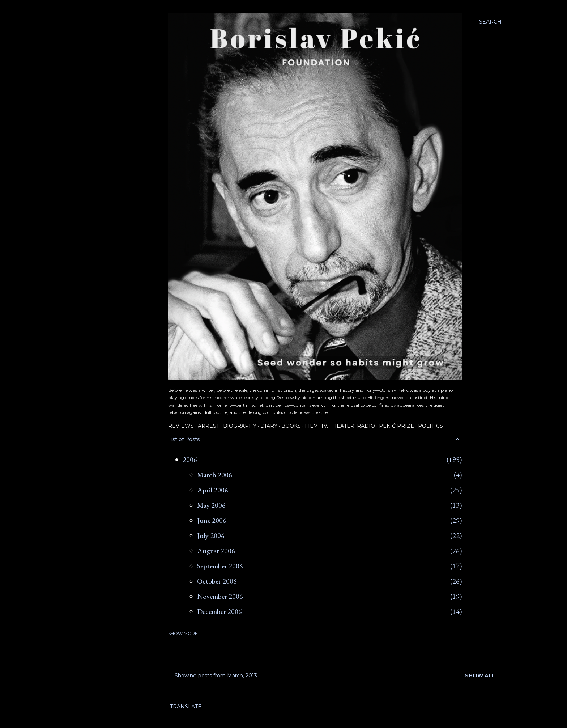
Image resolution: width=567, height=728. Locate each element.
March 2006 (215, 475)
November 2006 (220, 596)
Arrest (208, 426)
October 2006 (217, 581)
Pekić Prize (397, 426)
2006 (190, 460)
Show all (480, 676)
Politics (430, 426)
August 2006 (216, 551)
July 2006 (211, 536)
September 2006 (220, 566)
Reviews (181, 426)
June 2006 (212, 520)
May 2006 (211, 505)
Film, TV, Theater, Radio (340, 426)
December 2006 (219, 611)
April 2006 (213, 490)
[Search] (490, 22)
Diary (269, 426)
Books (291, 426)
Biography (240, 426)
